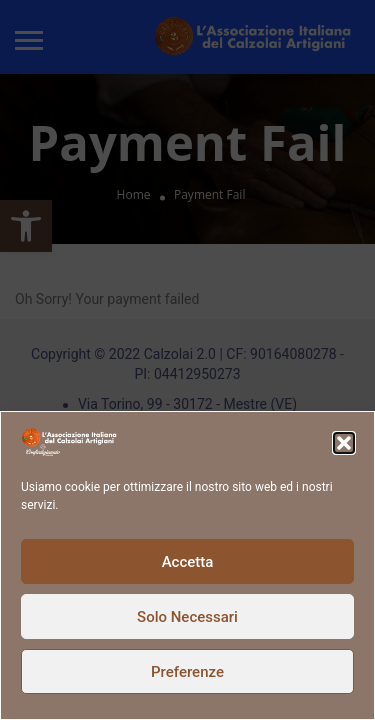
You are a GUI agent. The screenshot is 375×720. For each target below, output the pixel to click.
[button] (344, 443)
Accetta (188, 562)
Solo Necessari (187, 617)
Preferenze (187, 672)
